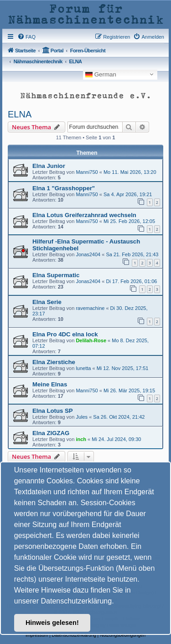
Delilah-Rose (91, 340)
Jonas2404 (88, 254)
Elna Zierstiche (54, 362)
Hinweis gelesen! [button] (52, 623)
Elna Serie (47, 302)
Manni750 (87, 172)
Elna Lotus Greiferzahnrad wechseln (84, 215)
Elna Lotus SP (53, 411)
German (101, 74)
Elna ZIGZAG (51, 433)
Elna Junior (49, 166)
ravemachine (90, 308)
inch (81, 439)
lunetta (83, 368)
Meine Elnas (50, 384)
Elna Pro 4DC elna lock (65, 334)
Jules (82, 417)
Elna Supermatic (56, 275)
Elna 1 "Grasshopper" (64, 188)
